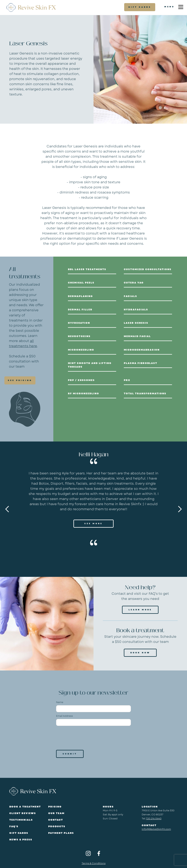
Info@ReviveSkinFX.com (156, 829)
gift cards (140, 7)
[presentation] (84, 738)
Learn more (140, 610)
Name (60, 702)
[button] (7, 509)
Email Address (64, 716)
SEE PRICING (20, 380)
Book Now (140, 653)
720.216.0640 (154, 819)
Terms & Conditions (94, 863)
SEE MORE (93, 524)
